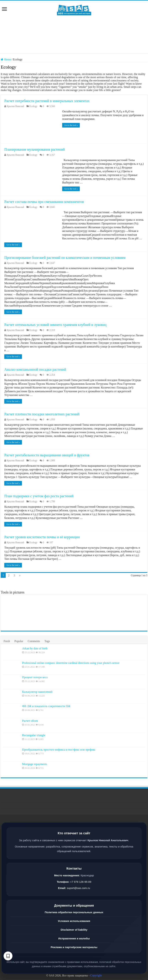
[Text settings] (8, 956)
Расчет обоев (30, 721)
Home (6, 59)
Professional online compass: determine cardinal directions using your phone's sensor (71, 663)
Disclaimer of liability (74, 930)
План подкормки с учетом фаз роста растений (39, 496)
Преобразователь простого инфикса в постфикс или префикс (59, 750)
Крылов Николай (15, 106)
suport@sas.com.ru (78, 888)
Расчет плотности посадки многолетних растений (42, 414)
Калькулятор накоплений (37, 692)
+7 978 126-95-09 (81, 882)
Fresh (7, 641)
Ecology (33, 106)
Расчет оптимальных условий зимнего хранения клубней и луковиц (55, 325)
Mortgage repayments (35, 764)
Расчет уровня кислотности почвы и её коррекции (42, 537)
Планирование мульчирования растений (34, 149)
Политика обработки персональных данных (74, 912)
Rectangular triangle (34, 735)
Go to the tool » (71, 125)
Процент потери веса (35, 677)
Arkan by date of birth (35, 648)
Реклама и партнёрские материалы (74, 947)
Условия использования (74, 921)
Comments (34, 641)
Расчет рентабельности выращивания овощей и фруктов (47, 455)
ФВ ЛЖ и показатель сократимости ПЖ (46, 706)
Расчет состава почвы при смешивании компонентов (44, 202)
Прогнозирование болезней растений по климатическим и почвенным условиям (65, 258)
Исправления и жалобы (74, 938)
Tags (47, 641)
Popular (19, 641)
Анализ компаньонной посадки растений (35, 369)
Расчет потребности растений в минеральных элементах (47, 101)
